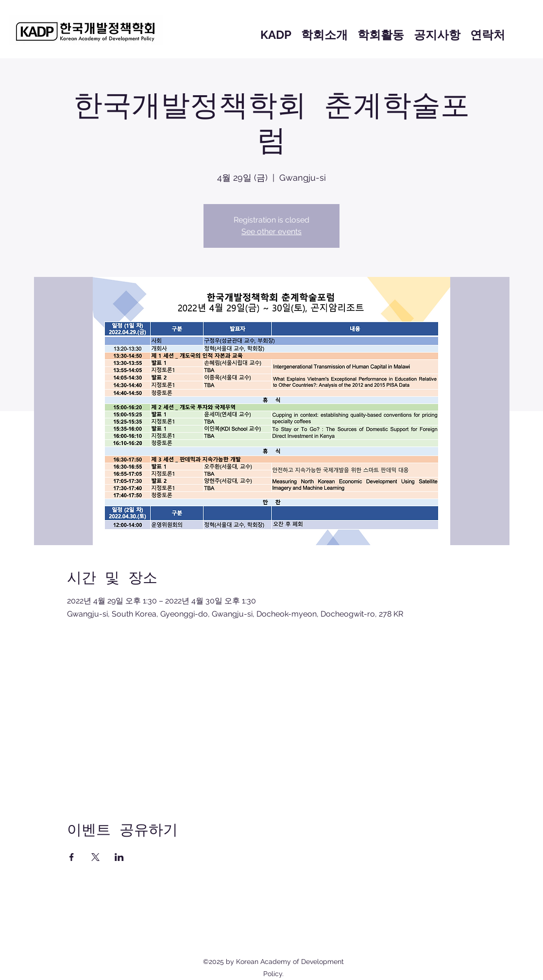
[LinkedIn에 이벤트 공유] (119, 857)
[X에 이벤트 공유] (95, 857)
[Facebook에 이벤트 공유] (72, 857)
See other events (271, 232)
